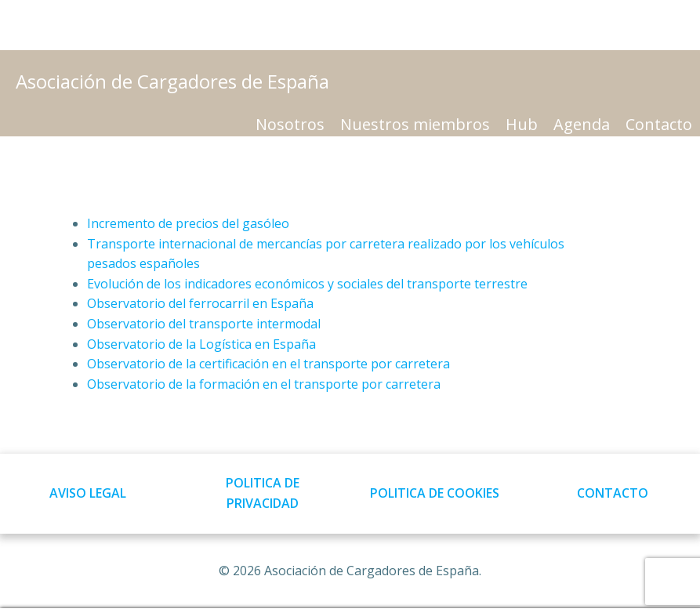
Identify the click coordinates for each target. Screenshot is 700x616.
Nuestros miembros (415, 124)
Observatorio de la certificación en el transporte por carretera (268, 364)
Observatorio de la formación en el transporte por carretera (264, 384)
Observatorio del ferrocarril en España (200, 303)
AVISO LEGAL (88, 493)
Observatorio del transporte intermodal (204, 324)
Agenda (582, 124)
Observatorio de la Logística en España (201, 344)
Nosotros (290, 124)
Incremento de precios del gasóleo (188, 223)
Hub (522, 124)
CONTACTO (613, 493)
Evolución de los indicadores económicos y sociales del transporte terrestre (307, 284)
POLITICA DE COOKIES (435, 493)
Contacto (659, 124)
